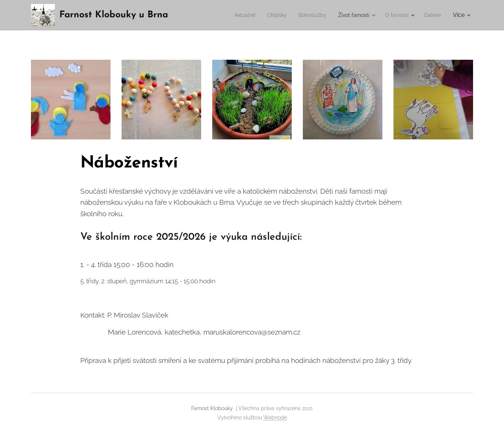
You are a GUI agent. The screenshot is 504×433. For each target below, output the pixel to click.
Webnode (275, 418)
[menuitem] (230, 15)
